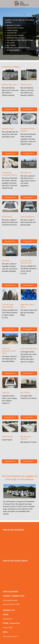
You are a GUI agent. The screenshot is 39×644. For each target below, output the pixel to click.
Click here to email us (10, 636)
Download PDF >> (10, 109)
